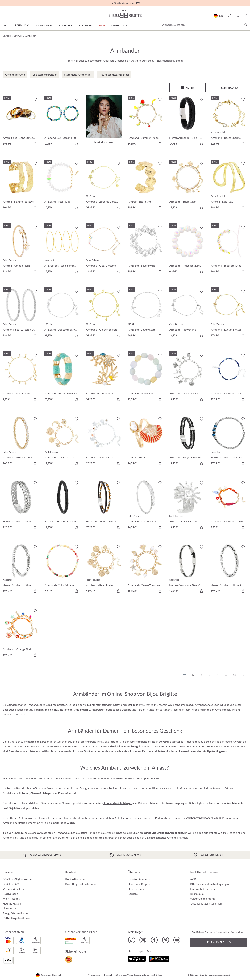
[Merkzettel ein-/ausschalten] (35, 99)
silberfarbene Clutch (63, 823)
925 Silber (65, 25)
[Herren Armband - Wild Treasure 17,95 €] (104, 506)
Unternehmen (136, 889)
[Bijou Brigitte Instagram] (143, 940)
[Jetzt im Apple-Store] (137, 958)
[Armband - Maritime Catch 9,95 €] (229, 506)
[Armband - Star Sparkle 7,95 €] (21, 378)
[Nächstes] (243, 675)
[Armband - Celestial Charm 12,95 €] (63, 442)
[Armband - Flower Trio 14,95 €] (187, 314)
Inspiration (120, 25)
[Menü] (187, 87)
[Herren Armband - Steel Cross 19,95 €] (187, 570)
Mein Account (11, 899)
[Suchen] (246, 25)
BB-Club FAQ (11, 884)
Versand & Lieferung (15, 889)
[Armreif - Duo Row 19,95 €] (229, 186)
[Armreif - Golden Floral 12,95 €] (21, 250)
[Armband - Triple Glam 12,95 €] (187, 186)
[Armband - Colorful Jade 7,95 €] (63, 570)
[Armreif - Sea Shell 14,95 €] (146, 442)
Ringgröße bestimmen (16, 913)
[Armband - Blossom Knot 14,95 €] (229, 250)
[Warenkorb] (246, 15)
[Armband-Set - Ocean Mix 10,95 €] (63, 122)
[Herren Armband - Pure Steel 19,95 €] (229, 570)
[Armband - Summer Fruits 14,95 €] (146, 122)
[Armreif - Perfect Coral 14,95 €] (104, 378)
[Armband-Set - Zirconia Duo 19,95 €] (21, 314)
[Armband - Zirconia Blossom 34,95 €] (104, 186)
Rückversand (11, 894)
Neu (6, 25)
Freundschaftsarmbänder (24, 751)
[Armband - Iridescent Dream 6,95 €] (187, 250)
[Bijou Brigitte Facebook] (154, 940)
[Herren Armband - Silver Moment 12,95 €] (21, 570)
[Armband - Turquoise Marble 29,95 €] (63, 378)
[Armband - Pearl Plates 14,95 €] (104, 570)
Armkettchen (54, 788)
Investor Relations (139, 879)
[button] (230, 15)
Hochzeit (86, 25)
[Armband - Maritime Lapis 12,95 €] (229, 378)
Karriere (133, 894)
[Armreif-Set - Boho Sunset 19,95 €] (21, 122)
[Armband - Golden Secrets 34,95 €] (104, 314)
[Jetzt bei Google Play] (159, 958)
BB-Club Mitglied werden (18, 879)
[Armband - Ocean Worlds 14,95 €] (187, 378)
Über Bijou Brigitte (139, 884)
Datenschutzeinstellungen (206, 903)
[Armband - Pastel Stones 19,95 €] (146, 378)
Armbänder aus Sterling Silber (213, 705)
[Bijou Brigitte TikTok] (132, 940)
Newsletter (9, 908)
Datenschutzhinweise (203, 889)
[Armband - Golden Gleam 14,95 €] (21, 442)
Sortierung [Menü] (229, 87)
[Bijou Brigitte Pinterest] (166, 940)
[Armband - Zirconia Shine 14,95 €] (146, 506)
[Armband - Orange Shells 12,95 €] (21, 633)
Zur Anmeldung (219, 942)
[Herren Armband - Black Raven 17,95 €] (187, 122)
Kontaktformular (75, 879)
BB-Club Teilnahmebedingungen (210, 884)
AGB (193, 879)
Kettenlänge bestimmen (17, 918)
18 (235, 675)
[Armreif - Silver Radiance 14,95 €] (187, 506)
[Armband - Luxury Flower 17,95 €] (229, 314)
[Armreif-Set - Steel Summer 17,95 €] (63, 250)
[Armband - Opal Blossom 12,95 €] (104, 250)
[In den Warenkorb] (35, 143)
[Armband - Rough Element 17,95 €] (187, 442)
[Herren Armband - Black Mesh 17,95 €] (63, 506)
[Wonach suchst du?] (204, 25)
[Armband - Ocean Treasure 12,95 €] (146, 570)
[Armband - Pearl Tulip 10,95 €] (63, 186)
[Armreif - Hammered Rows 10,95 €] (21, 186)
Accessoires (43, 25)
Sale (102, 25)
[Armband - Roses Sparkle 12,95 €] (229, 122)
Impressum (197, 894)
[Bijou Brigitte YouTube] (177, 940)
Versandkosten (134, 975)
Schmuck (22, 25)
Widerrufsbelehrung (202, 899)
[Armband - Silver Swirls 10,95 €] (146, 250)
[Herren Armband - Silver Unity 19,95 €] (21, 506)
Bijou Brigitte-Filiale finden (81, 884)
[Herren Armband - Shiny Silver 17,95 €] (229, 442)
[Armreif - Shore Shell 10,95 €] (146, 186)
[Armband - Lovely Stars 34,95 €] (146, 314)
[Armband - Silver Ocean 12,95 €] (104, 442)
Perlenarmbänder (62, 818)
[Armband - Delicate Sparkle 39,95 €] (63, 314)
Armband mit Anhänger (118, 803)
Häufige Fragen (12, 903)
